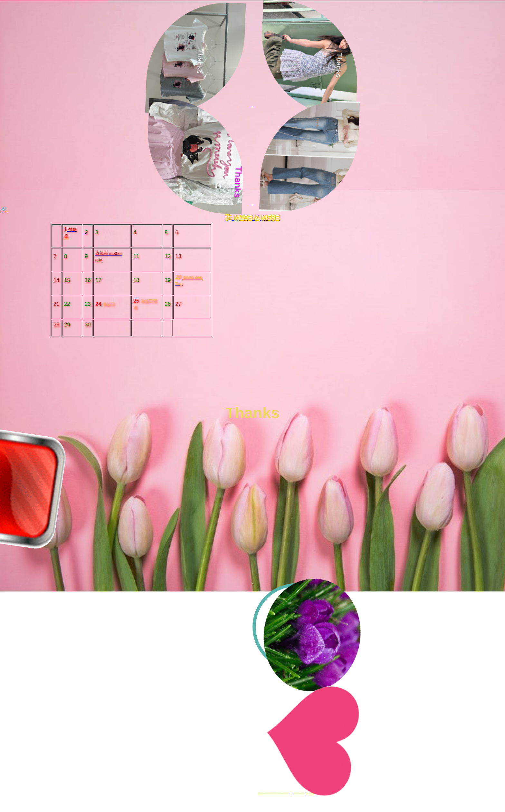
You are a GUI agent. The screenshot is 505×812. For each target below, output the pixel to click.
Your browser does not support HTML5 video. (252, 464)
